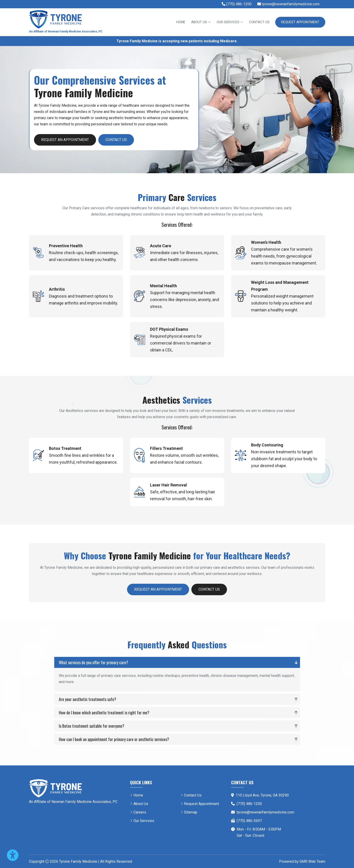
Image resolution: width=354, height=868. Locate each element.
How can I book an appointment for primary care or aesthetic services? (114, 739)
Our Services (230, 22)
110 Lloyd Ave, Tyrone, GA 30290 (262, 795)
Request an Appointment (65, 140)
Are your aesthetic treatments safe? (88, 699)
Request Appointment (300, 22)
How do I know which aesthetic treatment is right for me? (104, 713)
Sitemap (191, 812)
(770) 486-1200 (249, 804)
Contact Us (259, 22)
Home (181, 22)
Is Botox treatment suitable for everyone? (92, 726)
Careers (140, 812)
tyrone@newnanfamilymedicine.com (265, 812)
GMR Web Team (312, 861)
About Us (201, 22)
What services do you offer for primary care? (93, 662)
